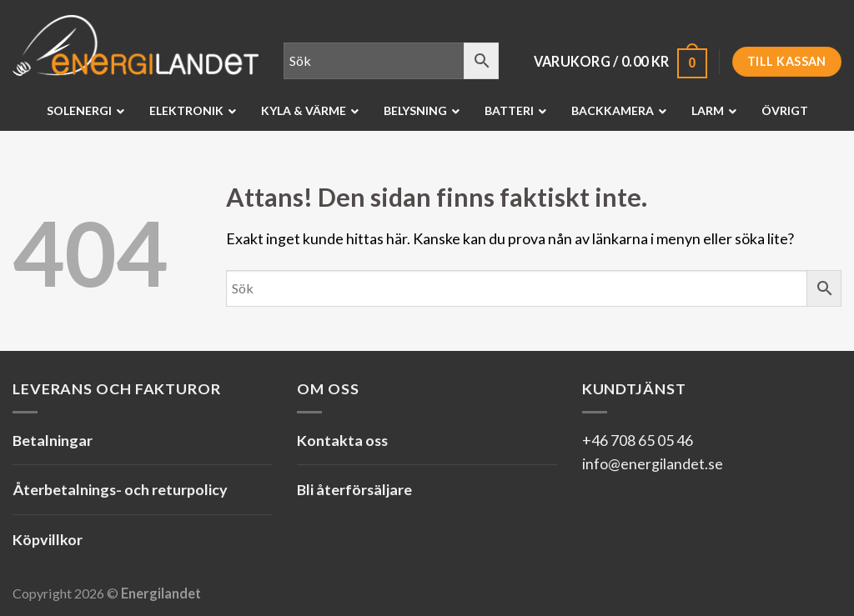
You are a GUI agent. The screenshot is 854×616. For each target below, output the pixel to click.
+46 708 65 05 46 (638, 440)
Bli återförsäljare (354, 489)
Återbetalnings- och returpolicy (120, 489)
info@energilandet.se (653, 463)
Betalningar (53, 440)
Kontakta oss (342, 440)
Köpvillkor (48, 539)
